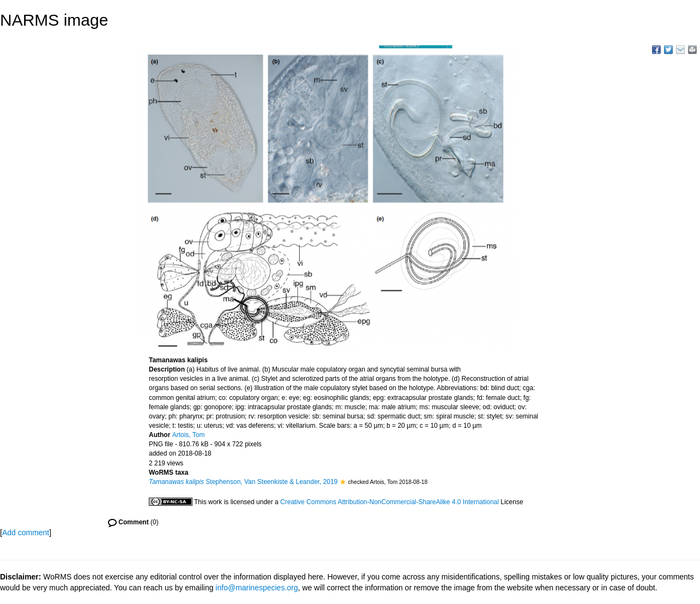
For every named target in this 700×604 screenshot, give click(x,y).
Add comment (26, 533)
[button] (343, 482)
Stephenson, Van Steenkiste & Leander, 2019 (243, 482)
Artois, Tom (189, 435)
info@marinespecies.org (257, 588)
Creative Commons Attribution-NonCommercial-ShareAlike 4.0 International (390, 502)
